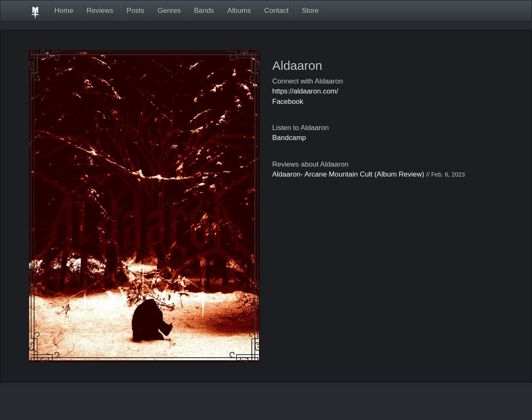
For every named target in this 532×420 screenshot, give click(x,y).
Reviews (100, 11)
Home (64, 11)
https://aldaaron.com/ (305, 91)
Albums (239, 11)
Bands (204, 11)
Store (310, 11)
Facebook (288, 102)
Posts (136, 11)
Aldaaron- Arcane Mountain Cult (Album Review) (348, 174)
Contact (277, 11)
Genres (169, 11)
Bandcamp (289, 138)
